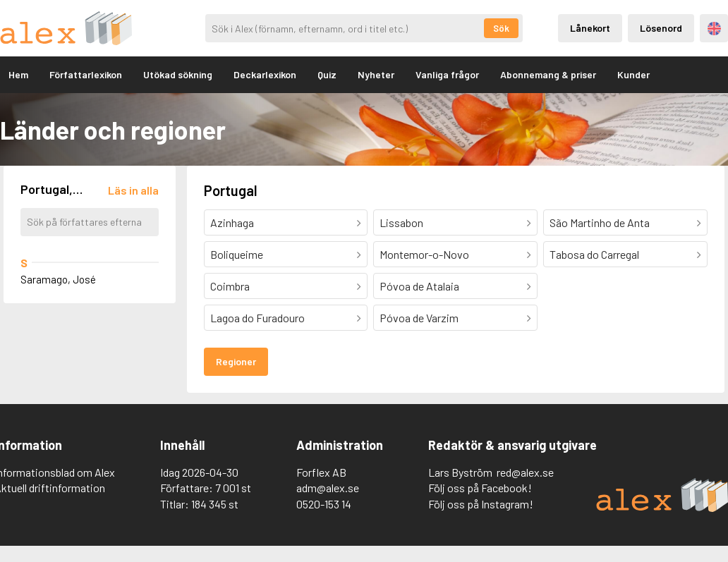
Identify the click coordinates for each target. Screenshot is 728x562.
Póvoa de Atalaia (419, 286)
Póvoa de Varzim (419, 318)
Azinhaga (232, 222)
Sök (501, 28)
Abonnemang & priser (548, 74)
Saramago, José (58, 279)
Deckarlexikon (265, 74)
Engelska (714, 29)
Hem (18, 74)
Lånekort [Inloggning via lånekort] (590, 28)
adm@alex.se (328, 488)
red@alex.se (525, 472)
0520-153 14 (324, 504)
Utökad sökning (178, 74)
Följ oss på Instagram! (481, 504)
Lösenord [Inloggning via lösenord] (661, 28)
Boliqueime (237, 254)
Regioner (236, 361)
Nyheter (376, 74)
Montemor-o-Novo (424, 254)
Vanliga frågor (447, 74)
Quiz (327, 74)
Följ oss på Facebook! (480, 488)
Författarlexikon (86, 74)
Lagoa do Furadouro (257, 318)
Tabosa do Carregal (594, 254)
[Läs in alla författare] (133, 190)
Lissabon (401, 222)
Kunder (633, 74)
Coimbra (230, 286)
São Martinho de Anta (600, 222)
